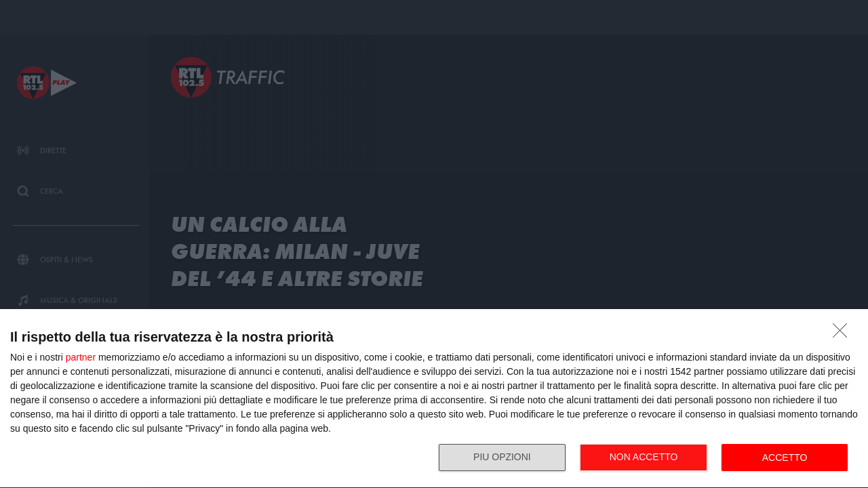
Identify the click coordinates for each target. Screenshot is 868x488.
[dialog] (434, 399)
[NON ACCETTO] (844, 334)
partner (81, 357)
